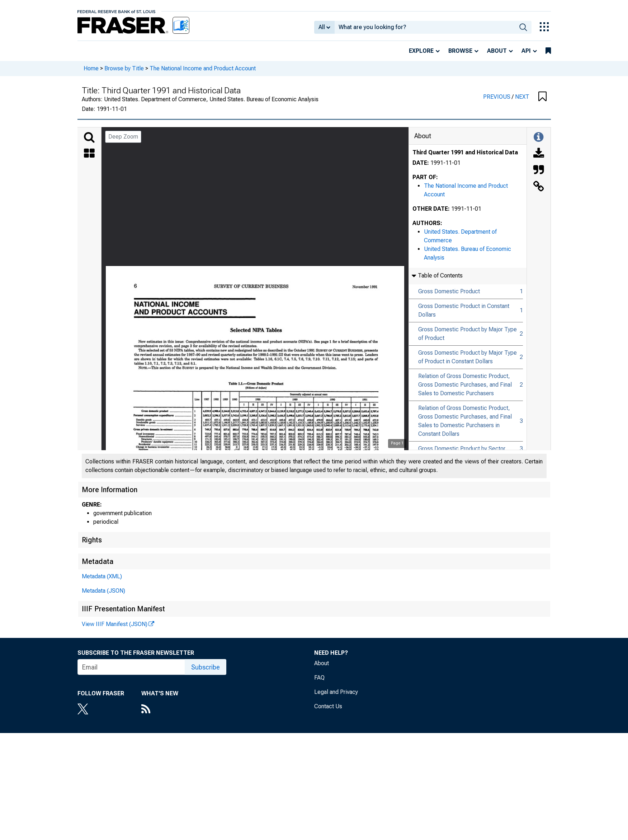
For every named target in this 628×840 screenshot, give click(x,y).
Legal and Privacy (336, 692)
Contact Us (328, 706)
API (526, 51)
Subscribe (206, 667)
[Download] (539, 154)
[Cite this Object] (539, 171)
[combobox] (425, 27)
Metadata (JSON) (103, 591)
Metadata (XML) (102, 576)
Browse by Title (124, 68)
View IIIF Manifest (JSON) (115, 624)
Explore (421, 51)
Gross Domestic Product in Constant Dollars (464, 310)
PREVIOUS (497, 97)
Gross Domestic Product (449, 291)
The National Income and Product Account (203, 68)
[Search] (89, 137)
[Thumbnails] (89, 154)
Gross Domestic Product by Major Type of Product (468, 334)
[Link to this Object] (539, 187)
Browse (460, 51)
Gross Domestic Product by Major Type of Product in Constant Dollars (468, 357)
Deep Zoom (123, 137)
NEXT (522, 97)
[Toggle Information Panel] (539, 137)
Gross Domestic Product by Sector (462, 449)
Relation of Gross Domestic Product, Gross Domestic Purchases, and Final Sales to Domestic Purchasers (465, 385)
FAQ (319, 678)
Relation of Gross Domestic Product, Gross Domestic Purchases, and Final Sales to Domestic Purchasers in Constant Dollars (465, 421)
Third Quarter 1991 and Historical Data (465, 152)
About (497, 51)
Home (91, 68)
